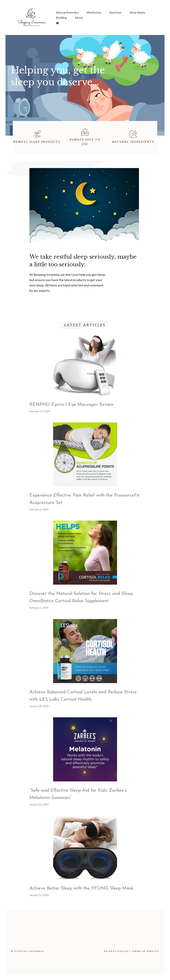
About (79, 18)
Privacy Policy (116, 951)
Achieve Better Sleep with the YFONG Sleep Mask (81, 888)
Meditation (94, 12)
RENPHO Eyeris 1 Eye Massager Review (71, 405)
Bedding (61, 18)
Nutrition (115, 12)
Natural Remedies (67, 12)
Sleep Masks (137, 12)
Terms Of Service (145, 951)
